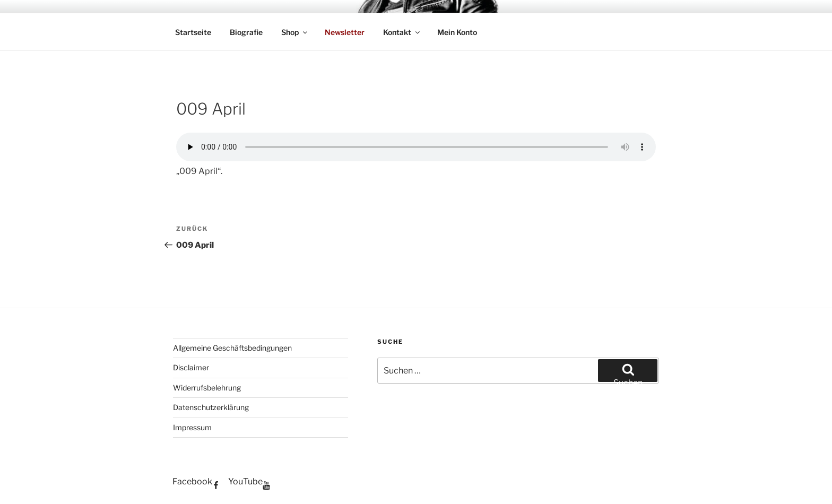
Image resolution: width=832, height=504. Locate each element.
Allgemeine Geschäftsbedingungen (232, 348)
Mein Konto (457, 32)
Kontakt (402, 32)
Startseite (193, 32)
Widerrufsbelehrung (207, 388)
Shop (295, 32)
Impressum (192, 427)
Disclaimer (191, 367)
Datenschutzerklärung (211, 407)
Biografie (246, 32)
